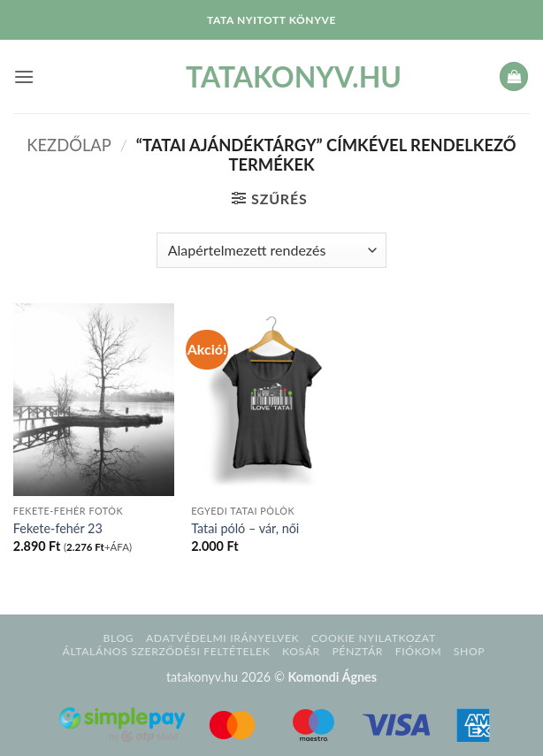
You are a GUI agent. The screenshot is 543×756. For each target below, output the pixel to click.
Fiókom (419, 651)
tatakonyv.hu (271, 77)
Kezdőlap (69, 145)
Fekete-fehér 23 (58, 528)
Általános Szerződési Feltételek (167, 651)
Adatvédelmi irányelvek (222, 638)
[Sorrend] (271, 250)
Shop (470, 651)
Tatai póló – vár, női (245, 528)
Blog (118, 638)
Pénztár (357, 651)
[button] (24, 76)
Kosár (301, 651)
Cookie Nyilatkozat (374, 638)
